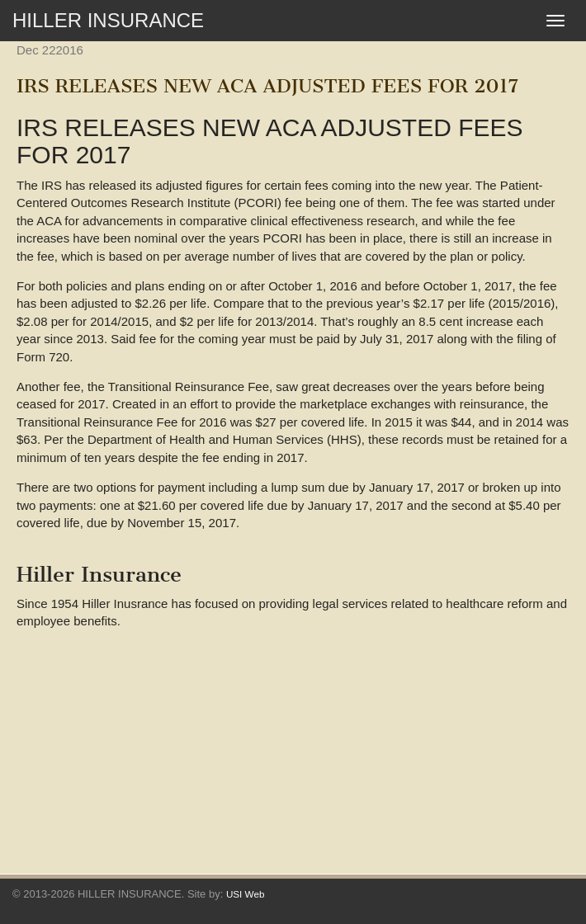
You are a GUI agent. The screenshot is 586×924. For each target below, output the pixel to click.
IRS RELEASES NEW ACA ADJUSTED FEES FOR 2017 (267, 86)
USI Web (246, 894)
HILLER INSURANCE (108, 20)
